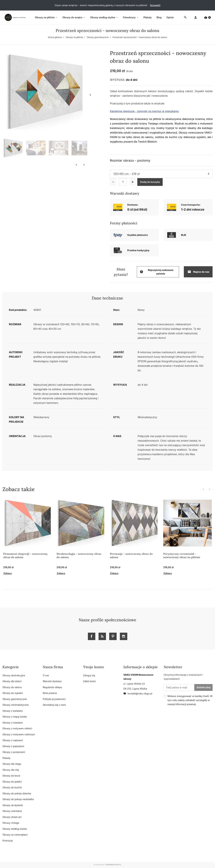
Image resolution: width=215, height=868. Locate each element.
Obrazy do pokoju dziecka (17, 793)
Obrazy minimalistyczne (16, 705)
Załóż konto (89, 681)
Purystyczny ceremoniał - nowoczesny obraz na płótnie (182, 555)
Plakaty (6, 758)
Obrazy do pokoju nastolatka (18, 799)
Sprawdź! (155, 5)
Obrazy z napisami (13, 740)
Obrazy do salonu (12, 687)
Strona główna (55, 37)
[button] (207, 18)
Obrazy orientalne (12, 811)
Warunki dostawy (52, 681)
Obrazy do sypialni (13, 693)
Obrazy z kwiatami (13, 711)
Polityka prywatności (54, 699)
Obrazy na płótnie (74, 37)
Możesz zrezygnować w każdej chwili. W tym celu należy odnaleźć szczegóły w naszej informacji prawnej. (190, 700)
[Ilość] (123, 182)
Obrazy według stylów (15, 829)
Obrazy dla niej (11, 770)
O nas (46, 675)
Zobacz (8, 573)
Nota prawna (50, 693)
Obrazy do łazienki (13, 805)
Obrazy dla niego (12, 764)
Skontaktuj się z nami (54, 705)
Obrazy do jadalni (12, 782)
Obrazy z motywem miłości (17, 728)
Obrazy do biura (11, 776)
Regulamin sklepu (52, 687)
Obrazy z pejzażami (13, 746)
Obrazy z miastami (13, 723)
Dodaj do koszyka (150, 182)
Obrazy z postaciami (14, 752)
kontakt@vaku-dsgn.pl (138, 694)
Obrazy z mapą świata (15, 717)
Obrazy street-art (12, 817)
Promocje (8, 841)
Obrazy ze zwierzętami (15, 835)
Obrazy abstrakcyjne (14, 675)
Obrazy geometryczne (98, 37)
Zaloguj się (89, 675)
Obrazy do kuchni (12, 787)
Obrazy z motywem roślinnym (19, 734)
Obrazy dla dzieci (12, 681)
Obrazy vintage (11, 823)
